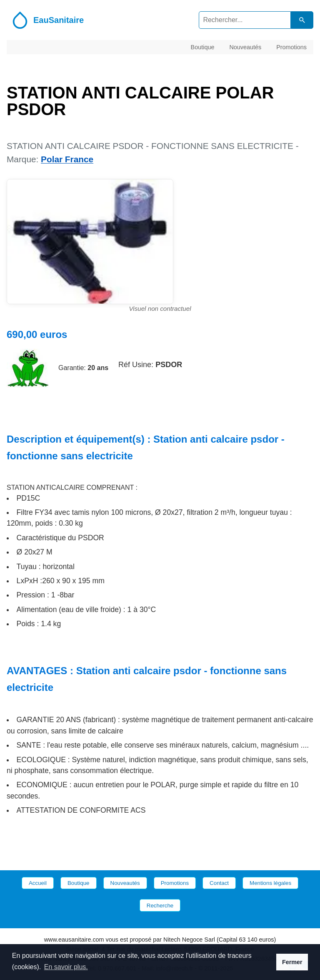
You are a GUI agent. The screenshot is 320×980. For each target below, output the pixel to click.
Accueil (38, 883)
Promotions (291, 47)
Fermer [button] (292, 962)
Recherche (160, 906)
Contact (219, 883)
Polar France (67, 159)
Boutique (203, 47)
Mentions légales (270, 883)
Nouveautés (245, 47)
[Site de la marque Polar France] (27, 368)
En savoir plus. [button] (66, 967)
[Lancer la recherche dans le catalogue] (302, 20)
